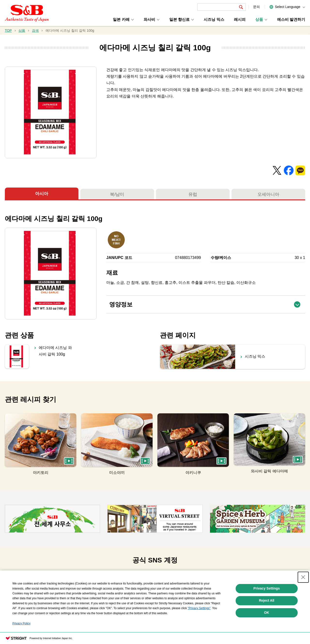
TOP (8, 30)
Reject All (267, 610)
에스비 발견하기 (291, 19)
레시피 (240, 19)
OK (267, 622)
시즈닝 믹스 (214, 19)
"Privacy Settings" (199, 618)
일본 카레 (121, 19)
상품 (259, 19)
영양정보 (207, 302)
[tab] (84, 577)
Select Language (288, 7)
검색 (35, 30)
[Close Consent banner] (303, 587)
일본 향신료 (179, 19)
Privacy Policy (21, 633)
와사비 (149, 19)
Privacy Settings (267, 598)
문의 (256, 7)
